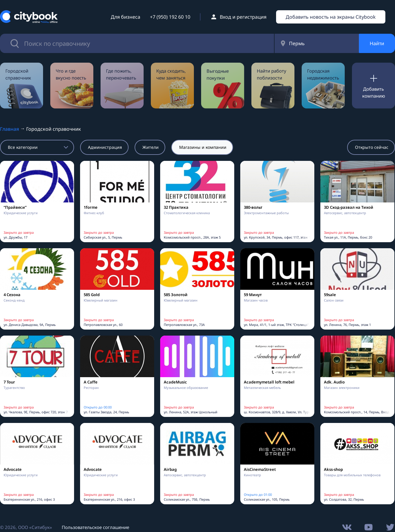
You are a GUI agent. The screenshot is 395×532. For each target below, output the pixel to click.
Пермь (297, 43)
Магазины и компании (203, 147)
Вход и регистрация (243, 17)
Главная (9, 129)
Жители (151, 147)
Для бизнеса (126, 17)
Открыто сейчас (372, 147)
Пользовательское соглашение (95, 527)
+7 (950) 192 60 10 (170, 17)
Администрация (105, 147)
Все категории (23, 147)
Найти (377, 43)
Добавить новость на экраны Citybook (331, 17)
